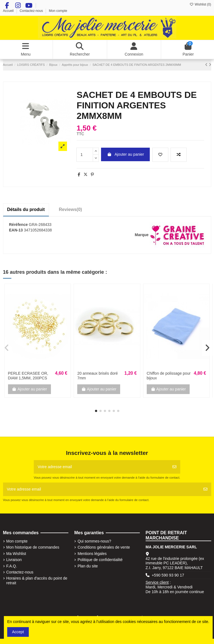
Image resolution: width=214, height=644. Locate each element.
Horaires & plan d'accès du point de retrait (37, 581)
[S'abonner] (174, 467)
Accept (18, 632)
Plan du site (88, 566)
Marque (142, 235)
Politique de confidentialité (100, 560)
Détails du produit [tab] (26, 209)
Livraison (14, 560)
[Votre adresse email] (101, 467)
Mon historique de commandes (33, 547)
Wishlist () (200, 4)
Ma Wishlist (16, 554)
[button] (96, 411)
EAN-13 (16, 230)
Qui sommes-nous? (94, 541)
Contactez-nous (32, 11)
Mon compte (58, 11)
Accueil (9, 11)
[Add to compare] (179, 155)
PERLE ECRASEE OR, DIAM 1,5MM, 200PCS (28, 376)
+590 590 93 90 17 (168, 575)
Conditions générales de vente (104, 547)
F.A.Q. (12, 566)
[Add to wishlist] (160, 155)
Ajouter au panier (125, 154)
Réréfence (19, 225)
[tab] (71, 210)
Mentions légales (92, 554)
